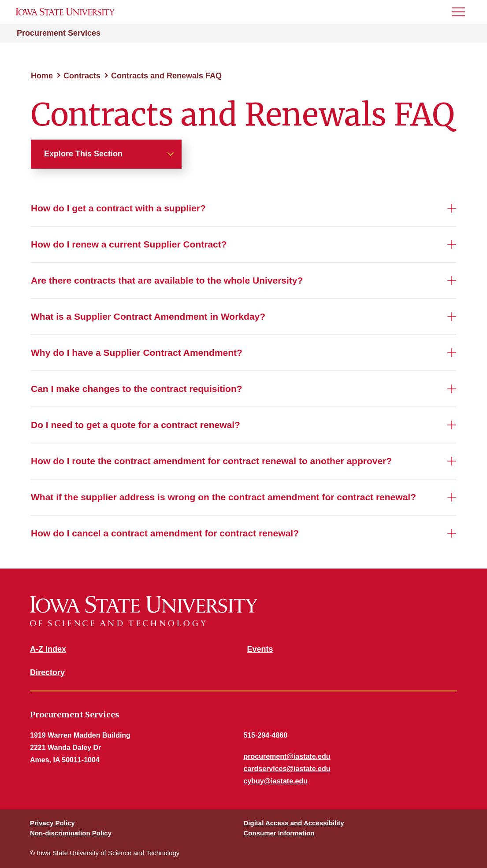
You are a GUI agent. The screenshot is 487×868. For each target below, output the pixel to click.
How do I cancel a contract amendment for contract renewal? (165, 533)
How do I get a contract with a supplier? (118, 208)
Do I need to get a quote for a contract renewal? (136, 425)
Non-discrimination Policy (71, 833)
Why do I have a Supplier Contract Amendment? (137, 353)
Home (42, 76)
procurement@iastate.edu (287, 756)
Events (260, 649)
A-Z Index (48, 649)
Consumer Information (279, 833)
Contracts (82, 76)
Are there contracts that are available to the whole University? (167, 280)
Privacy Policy (52, 823)
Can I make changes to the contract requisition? (137, 389)
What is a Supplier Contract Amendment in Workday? (148, 316)
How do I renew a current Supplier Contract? (129, 244)
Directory (47, 672)
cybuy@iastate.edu (276, 781)
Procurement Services (59, 33)
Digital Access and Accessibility (294, 823)
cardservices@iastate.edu (287, 769)
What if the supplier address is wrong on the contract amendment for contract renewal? (223, 497)
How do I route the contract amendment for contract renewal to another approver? (211, 461)
